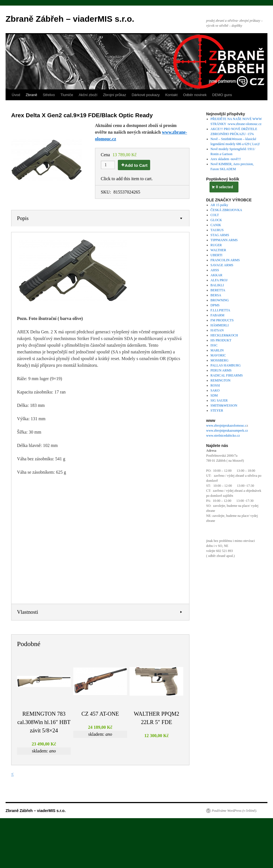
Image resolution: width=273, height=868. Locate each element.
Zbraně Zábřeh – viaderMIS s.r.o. (70, 19)
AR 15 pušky (219, 205)
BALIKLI (217, 285)
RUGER (216, 245)
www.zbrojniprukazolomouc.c (226, 426)
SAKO (215, 390)
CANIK (216, 225)
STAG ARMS (220, 235)
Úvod (16, 95)
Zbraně (31, 95)
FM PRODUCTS (222, 320)
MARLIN (217, 350)
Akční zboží (88, 95)
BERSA (216, 295)
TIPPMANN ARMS (224, 240)
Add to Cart (136, 165)
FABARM (218, 315)
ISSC (214, 345)
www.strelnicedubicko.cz (223, 436)
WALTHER (218, 250)
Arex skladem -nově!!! (226, 159)
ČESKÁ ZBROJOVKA (226, 210)
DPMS (215, 305)
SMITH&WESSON (224, 405)
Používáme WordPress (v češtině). (234, 811)
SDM (214, 395)
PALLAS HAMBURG (226, 365)
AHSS (215, 270)
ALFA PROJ (219, 280)
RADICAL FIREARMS (227, 375)
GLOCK (216, 220)
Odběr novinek (195, 95)
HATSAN (217, 330)
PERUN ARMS (221, 370)
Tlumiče (67, 95)
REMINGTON (221, 380)
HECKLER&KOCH (224, 335)
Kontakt (171, 95)
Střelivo (49, 95)
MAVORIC (218, 355)
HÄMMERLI (220, 325)
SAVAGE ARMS (222, 265)
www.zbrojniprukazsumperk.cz (227, 431)
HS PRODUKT (221, 340)
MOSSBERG (220, 360)
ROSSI (215, 385)
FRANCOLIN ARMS (225, 260)
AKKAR (217, 275)
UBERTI (217, 255)
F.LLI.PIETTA (220, 310)
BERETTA (218, 290)
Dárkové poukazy (146, 95)
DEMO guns (222, 95)
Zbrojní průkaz (115, 95)
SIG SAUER (219, 400)
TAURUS (217, 230)
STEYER (217, 410)
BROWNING (220, 300)
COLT (215, 215)
